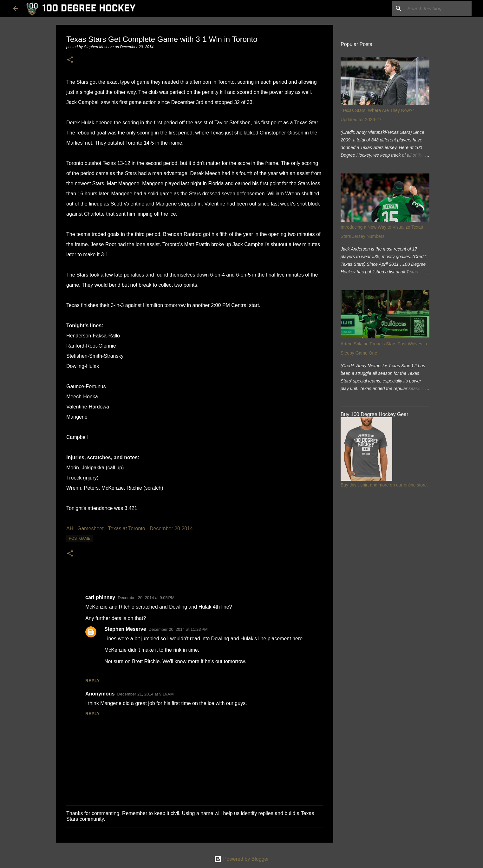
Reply (92, 681)
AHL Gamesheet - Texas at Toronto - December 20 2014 (130, 529)
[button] (70, 60)
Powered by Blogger (241, 859)
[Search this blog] (438, 9)
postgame (80, 538)
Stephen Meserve (125, 629)
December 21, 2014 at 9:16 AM (145, 694)
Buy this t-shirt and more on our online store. (384, 485)
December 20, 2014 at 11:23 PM (178, 629)
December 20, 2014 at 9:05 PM (146, 598)
